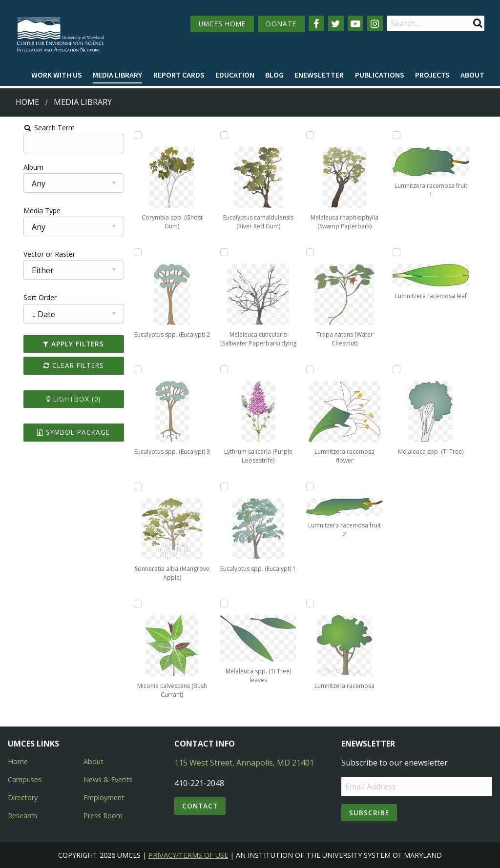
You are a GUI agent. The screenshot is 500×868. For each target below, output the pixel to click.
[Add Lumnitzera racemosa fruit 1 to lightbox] (407, 135)
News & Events (108, 779)
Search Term (32, 128)
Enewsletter (319, 75)
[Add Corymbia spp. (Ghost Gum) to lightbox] (128, 135)
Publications (380, 75)
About (472, 75)
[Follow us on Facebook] (316, 23)
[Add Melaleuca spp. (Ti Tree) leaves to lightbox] (221, 604)
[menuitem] (57, 75)
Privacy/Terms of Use (188, 855)
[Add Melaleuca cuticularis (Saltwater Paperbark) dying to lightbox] (221, 252)
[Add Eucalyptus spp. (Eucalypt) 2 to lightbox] (128, 252)
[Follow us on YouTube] (355, 23)
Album (16, 167)
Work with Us (57, 75)
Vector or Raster (32, 254)
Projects (432, 75)
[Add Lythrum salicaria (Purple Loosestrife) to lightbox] (221, 369)
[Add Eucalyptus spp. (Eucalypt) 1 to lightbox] (221, 486)
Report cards (179, 75)
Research (22, 816)
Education (235, 75)
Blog (274, 75)
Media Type (25, 211)
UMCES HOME (222, 24)
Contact (200, 806)
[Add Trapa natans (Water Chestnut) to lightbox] (314, 252)
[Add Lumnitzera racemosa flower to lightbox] (314, 369)
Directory (23, 797)
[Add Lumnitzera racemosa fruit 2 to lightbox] (314, 486)
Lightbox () (60, 399)
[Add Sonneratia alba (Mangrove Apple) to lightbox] (128, 486)
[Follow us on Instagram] (375, 23)
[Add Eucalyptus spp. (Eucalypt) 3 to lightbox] (128, 369)
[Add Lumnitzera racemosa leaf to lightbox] (407, 252)
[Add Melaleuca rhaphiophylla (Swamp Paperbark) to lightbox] (314, 135)
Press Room (103, 816)
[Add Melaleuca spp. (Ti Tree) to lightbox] (407, 369)
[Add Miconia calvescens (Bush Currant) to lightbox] (128, 604)
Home (27, 102)
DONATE (281, 24)
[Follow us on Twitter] (336, 23)
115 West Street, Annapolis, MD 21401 (244, 763)
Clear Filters (60, 365)
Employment (104, 797)
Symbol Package (60, 432)
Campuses (25, 779)
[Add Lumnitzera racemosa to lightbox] (314, 604)
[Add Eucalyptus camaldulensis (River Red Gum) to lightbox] (221, 135)
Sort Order (23, 297)
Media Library (117, 75)
